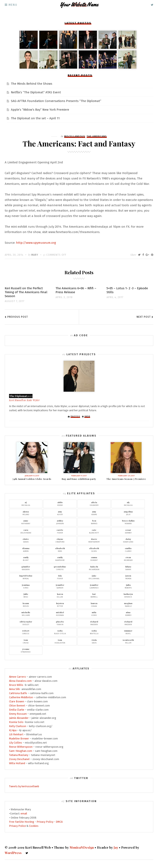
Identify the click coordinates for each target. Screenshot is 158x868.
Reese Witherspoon (21, 747)
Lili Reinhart (16, 734)
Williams (26, 614)
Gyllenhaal (94, 577)
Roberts (128, 586)
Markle (128, 604)
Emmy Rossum (18, 714)
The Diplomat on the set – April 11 (35, 118)
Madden (94, 623)
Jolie (128, 513)
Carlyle (26, 632)
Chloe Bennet (17, 706)
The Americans (97, 136)
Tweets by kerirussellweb (24, 786)
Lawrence (94, 586)
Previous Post (18, 317)
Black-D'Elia (60, 632)
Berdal (26, 577)
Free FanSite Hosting (22, 822)
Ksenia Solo (16, 722)
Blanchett (94, 531)
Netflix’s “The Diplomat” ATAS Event (36, 92)
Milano (26, 513)
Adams (94, 513)
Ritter (60, 604)
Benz (26, 595)
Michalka (26, 504)
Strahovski (26, 650)
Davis (94, 641)
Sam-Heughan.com (21, 751)
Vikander (94, 504)
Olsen (94, 549)
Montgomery (94, 540)
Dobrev (128, 614)
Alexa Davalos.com (20, 681)
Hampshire (60, 559)
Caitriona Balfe (18, 693)
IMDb (87, 417)
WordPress (13, 853)
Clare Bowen (17, 701)
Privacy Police (17, 826)
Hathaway (26, 522)
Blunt (26, 559)
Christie (60, 568)
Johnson (60, 522)
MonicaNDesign (82, 847)
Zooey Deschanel (19, 759)
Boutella (94, 632)
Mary (35, 255)
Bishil (128, 632)
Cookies (34, 826)
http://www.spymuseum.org (36, 243)
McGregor (128, 559)
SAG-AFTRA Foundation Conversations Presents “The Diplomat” (56, 101)
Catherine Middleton (21, 697)
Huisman (60, 614)
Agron (26, 549)
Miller (128, 641)
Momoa (128, 577)
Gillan (60, 595)
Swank (128, 568)
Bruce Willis (16, 685)
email (24, 814)
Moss (60, 549)
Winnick (128, 595)
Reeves (26, 604)
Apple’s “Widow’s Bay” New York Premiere (40, 110)
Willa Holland (17, 763)
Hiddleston (60, 641)
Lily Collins (16, 743)
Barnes (94, 522)
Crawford (60, 540)
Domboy (128, 531)
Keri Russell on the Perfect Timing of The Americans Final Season (26, 292)
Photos (75, 417)
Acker (60, 513)
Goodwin (26, 568)
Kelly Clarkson (18, 726)
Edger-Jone (128, 540)
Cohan (94, 604)
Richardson (94, 568)
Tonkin (60, 623)
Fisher (60, 531)
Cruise (26, 641)
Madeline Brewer (19, 739)
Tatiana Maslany (19, 755)
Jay (116, 847)
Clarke (128, 549)
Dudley (26, 623)
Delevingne (26, 531)
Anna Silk (14, 689)
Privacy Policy (45, 822)
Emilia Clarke (17, 710)
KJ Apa (13, 730)
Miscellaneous (75, 136)
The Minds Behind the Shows (32, 84)
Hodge (60, 504)
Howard (128, 522)
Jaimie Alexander (19, 718)
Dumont (94, 559)
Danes (26, 540)
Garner (60, 586)
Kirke (26, 586)
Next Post (144, 317)
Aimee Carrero (17, 677)
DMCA (59, 822)
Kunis (94, 614)
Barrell (94, 595)
